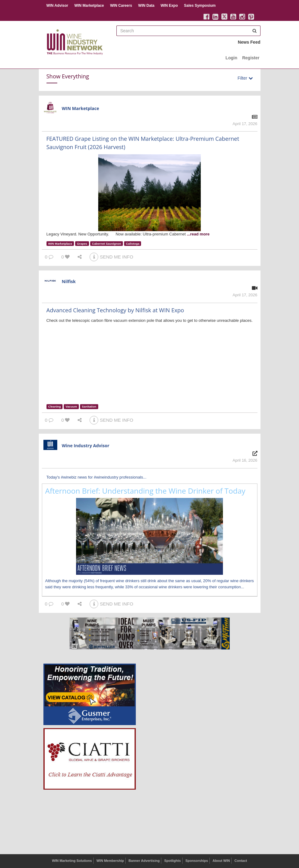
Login (231, 58)
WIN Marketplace (89, 6)
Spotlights (172, 861)
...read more (198, 234)
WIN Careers (121, 6)
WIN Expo (169, 6)
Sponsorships (197, 861)
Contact (241, 861)
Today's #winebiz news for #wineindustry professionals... (97, 477)
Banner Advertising (144, 861)
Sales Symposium (200, 6)
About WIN (221, 861)
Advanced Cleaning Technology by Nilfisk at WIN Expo (115, 310)
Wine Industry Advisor (86, 446)
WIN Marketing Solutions (72, 861)
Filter (245, 78)
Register (251, 58)
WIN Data (146, 6)
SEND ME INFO (111, 257)
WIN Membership (110, 861)
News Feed (249, 42)
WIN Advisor (57, 6)
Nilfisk (69, 281)
